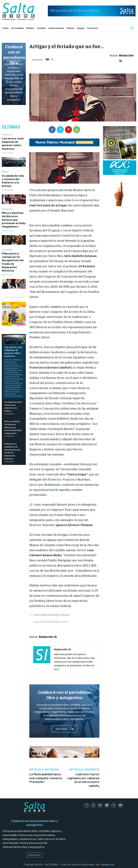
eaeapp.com (108, 864)
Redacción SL (126, 58)
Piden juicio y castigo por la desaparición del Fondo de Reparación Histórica (13, 262)
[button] (132, 28)
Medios (5, 172)
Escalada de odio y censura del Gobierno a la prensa (13, 181)
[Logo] (18, 12)
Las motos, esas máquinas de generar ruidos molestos (13, 143)
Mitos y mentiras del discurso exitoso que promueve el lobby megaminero (14, 219)
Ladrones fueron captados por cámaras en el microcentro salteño (83, 780)
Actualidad (7, 134)
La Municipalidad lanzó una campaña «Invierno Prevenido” (46, 778)
